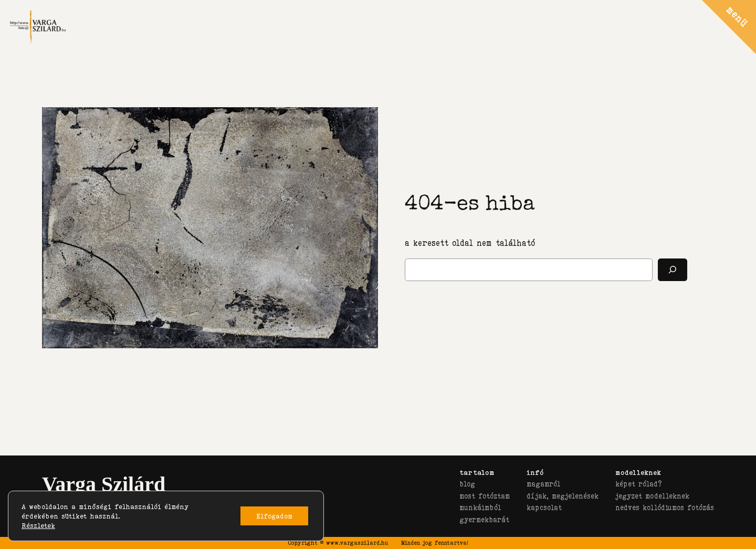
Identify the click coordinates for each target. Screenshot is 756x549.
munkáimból (480, 507)
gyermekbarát (484, 520)
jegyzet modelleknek (652, 496)
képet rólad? (638, 484)
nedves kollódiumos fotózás (665, 507)
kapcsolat (544, 507)
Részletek (38, 525)
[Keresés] (673, 270)
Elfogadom (274, 516)
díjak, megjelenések (563, 496)
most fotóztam (485, 496)
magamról (543, 484)
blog (467, 484)
